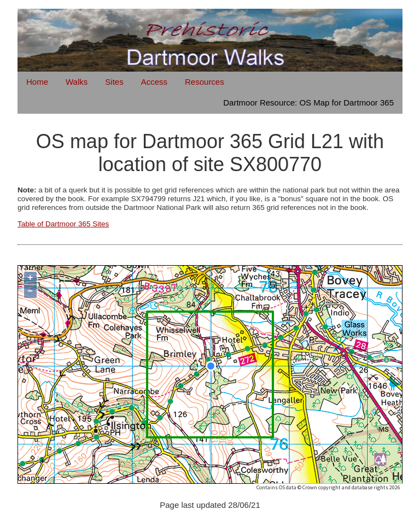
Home (37, 82)
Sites (114, 82)
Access (154, 82)
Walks (77, 82)
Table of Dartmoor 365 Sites (63, 224)
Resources (205, 82)
